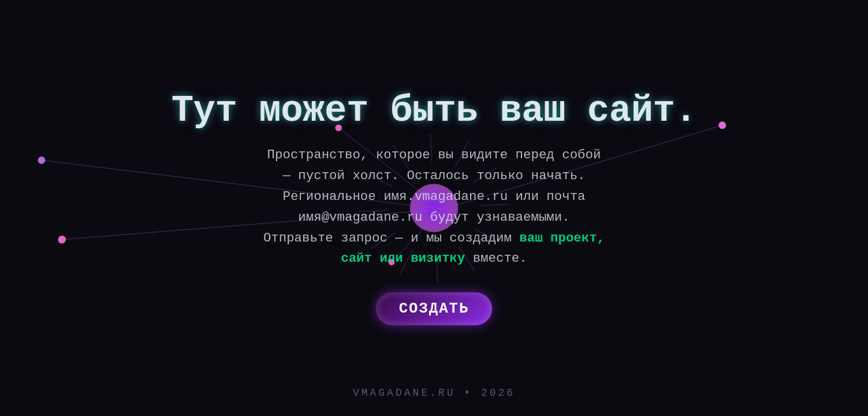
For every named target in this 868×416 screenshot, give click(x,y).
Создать (434, 309)
